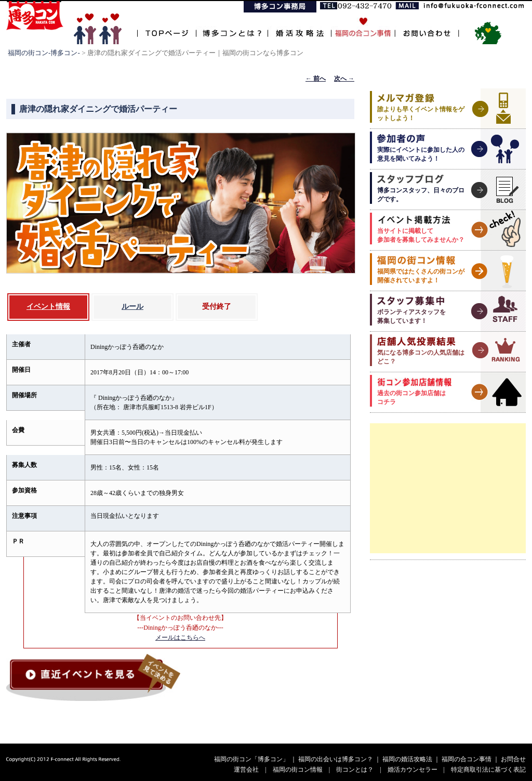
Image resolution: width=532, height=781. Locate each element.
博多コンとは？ (232, 27)
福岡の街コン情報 (298, 770)
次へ (344, 79)
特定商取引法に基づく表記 (488, 770)
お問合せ (513, 759)
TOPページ (167, 27)
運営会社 (246, 770)
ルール (132, 307)
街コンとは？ (355, 770)
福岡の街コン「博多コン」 (251, 759)
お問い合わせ (427, 27)
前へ (316, 79)
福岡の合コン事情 (467, 759)
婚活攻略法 (299, 27)
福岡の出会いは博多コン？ (336, 759)
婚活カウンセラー (413, 770)
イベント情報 (48, 307)
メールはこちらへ (180, 637)
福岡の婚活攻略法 (407, 759)
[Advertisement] (448, 488)
